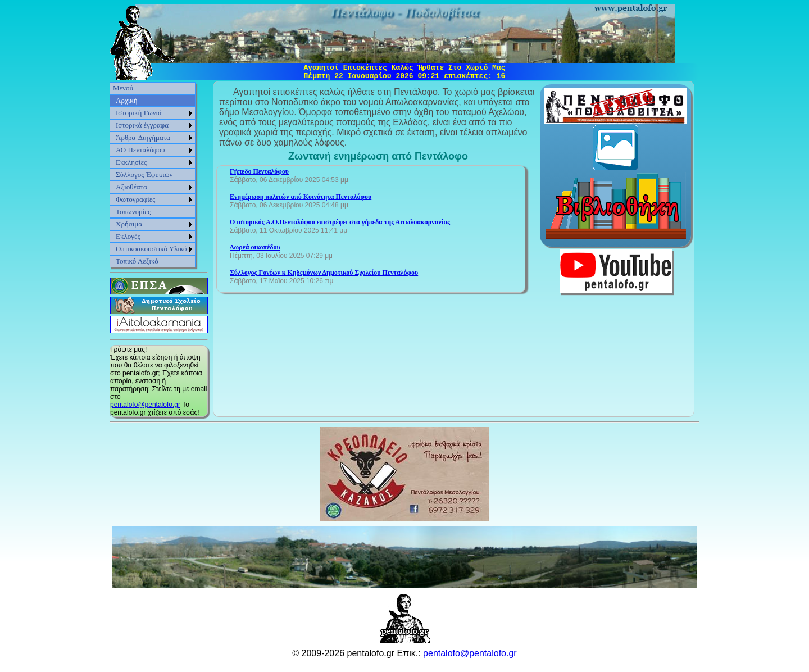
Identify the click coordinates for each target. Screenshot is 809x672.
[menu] (153, 175)
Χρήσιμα (129, 224)
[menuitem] (153, 88)
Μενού (123, 88)
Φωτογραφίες (135, 199)
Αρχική (127, 100)
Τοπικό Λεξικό (137, 261)
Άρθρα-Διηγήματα (143, 137)
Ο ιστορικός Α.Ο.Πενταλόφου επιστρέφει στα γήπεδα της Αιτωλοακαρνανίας (340, 222)
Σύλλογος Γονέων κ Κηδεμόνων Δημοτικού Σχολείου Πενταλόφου (324, 273)
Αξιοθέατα (131, 187)
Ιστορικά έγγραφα (142, 125)
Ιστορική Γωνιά (139, 113)
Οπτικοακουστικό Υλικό (151, 249)
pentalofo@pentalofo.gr (145, 405)
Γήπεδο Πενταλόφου (259, 171)
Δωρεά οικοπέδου (255, 247)
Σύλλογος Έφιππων (144, 174)
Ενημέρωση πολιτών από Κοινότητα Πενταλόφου (301, 197)
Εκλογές (128, 236)
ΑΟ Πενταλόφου (140, 150)
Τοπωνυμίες (133, 212)
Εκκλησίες (131, 162)
